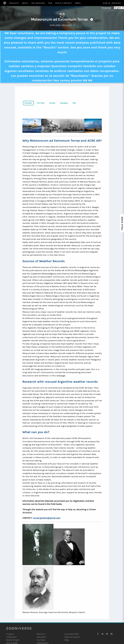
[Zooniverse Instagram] (112, 634)
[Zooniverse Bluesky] (107, 634)
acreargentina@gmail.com (47, 518)
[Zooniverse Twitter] (102, 634)
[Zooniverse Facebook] (98, 634)
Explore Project (63, 25)
